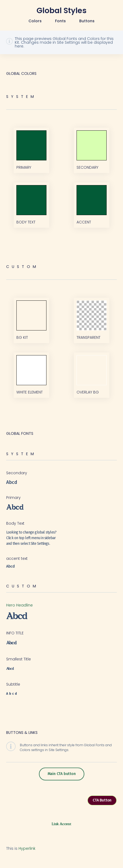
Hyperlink (27, 848)
